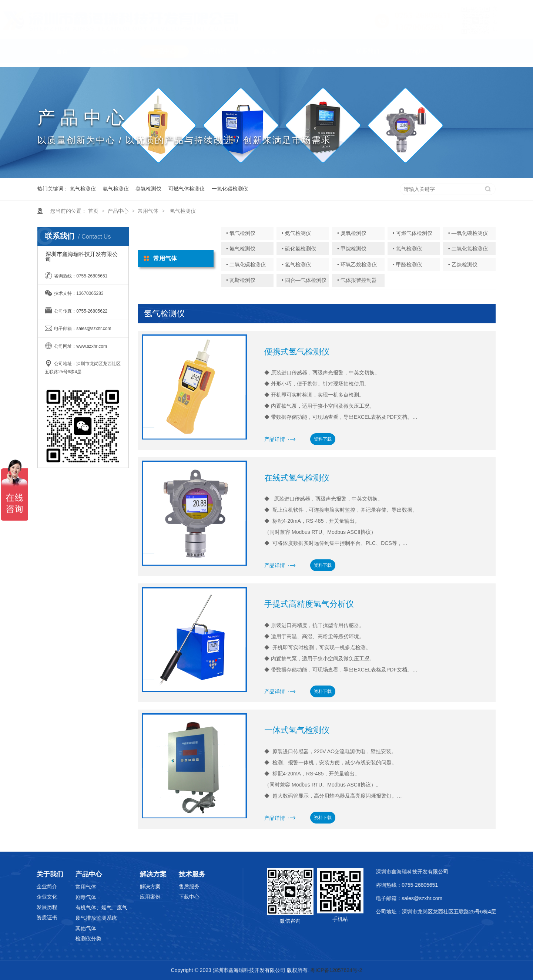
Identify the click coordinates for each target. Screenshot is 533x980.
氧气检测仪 (83, 189)
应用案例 (130, 897)
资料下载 (323, 439)
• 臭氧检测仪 (352, 233)
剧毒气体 (66, 897)
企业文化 (27, 897)
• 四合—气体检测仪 (304, 280)
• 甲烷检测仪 (352, 249)
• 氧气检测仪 (241, 233)
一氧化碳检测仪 (230, 189)
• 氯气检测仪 (407, 249)
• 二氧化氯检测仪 (468, 249)
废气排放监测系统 (76, 918)
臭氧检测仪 (148, 189)
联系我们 (368, 55)
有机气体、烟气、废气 (81, 907)
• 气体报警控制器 (357, 280)
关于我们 (113, 55)
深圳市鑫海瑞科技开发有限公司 (424, 872)
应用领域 (215, 55)
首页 (62, 55)
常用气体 (148, 211)
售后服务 (169, 886)
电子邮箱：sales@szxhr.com (421, 898)
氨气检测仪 (116, 189)
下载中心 (169, 897)
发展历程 (27, 907)
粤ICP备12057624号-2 (336, 971)
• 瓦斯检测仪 (241, 280)
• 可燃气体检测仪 (413, 233)
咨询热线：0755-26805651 (419, 885)
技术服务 (316, 55)
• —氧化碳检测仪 (468, 233)
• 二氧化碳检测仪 (246, 265)
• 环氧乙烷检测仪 (357, 265)
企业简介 (27, 886)
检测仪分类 (68, 939)
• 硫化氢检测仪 (299, 249)
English (418, 55)
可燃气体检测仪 (187, 189)
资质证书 (27, 917)
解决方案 (266, 55)
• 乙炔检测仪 (463, 265)
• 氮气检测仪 (241, 249)
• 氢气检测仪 (296, 265)
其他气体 (66, 928)
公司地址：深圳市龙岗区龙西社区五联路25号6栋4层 (448, 912)
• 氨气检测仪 (296, 233)
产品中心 (164, 55)
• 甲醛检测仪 (407, 265)
